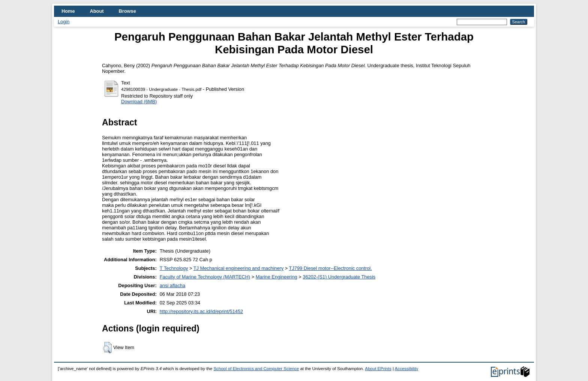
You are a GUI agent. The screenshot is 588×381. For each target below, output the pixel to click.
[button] (107, 348)
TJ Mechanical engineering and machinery (238, 268)
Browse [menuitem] (127, 11)
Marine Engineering (277, 277)
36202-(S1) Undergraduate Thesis (339, 277)
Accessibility (406, 369)
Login (64, 22)
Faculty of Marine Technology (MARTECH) (205, 277)
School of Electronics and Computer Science (256, 369)
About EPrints (378, 369)
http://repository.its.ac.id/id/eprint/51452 (201, 311)
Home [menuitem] (68, 11)
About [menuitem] (97, 11)
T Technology (174, 268)
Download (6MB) (139, 102)
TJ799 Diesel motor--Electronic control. (331, 268)
